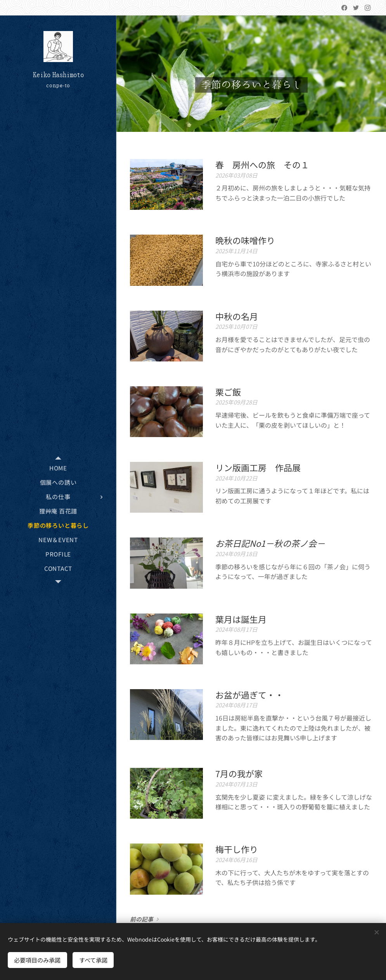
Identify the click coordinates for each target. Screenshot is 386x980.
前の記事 (142, 919)
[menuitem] (58, 468)
